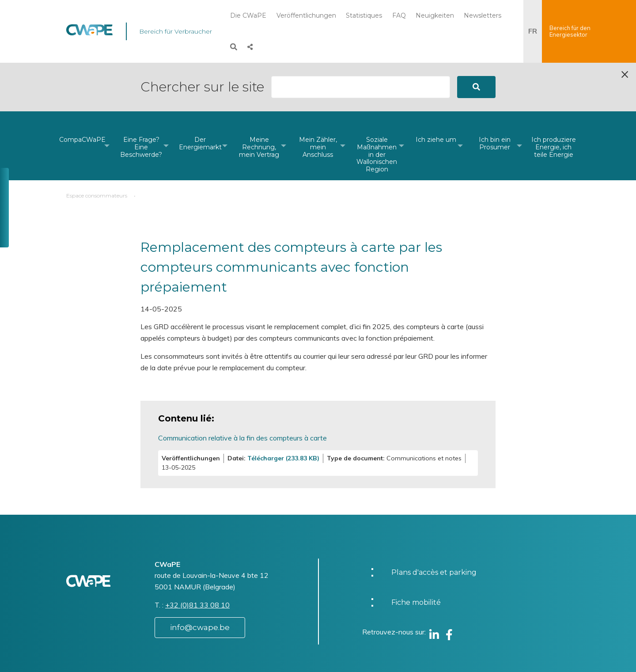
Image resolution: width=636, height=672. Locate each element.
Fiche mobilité (416, 554)
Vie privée (349, 660)
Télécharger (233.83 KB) (283, 410)
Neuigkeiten (435, 15)
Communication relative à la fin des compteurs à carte (242, 389)
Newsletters (483, 15)
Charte (344, 651)
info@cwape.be (200, 579)
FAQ (399, 15)
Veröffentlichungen (306, 15)
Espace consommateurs (97, 147)
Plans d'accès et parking (434, 524)
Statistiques (364, 15)
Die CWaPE (248, 15)
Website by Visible (153, 656)
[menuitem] (82, 97)
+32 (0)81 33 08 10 (197, 556)
